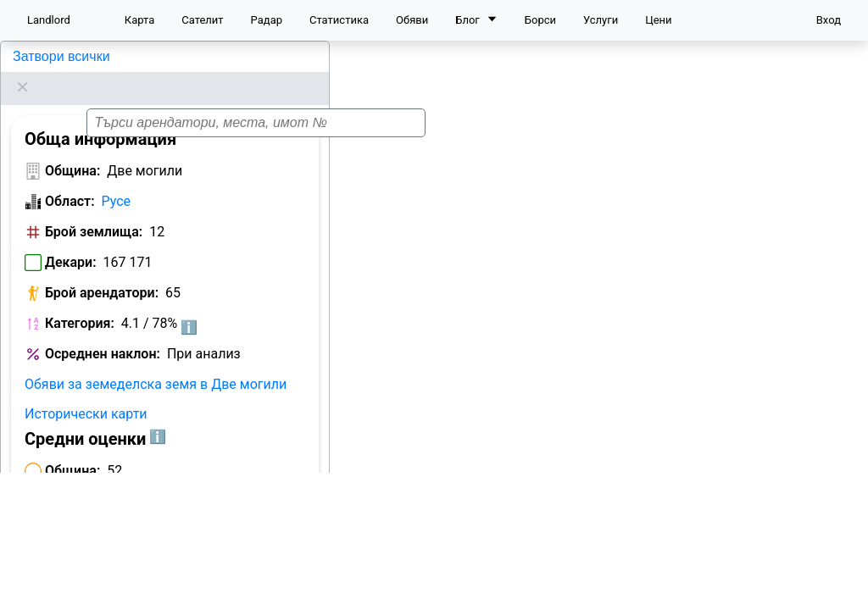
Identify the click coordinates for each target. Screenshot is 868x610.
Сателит (202, 20)
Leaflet (843, 589)
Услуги (601, 20)
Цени (658, 20)
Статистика (339, 20)
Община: (72, 150)
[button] (570, 313)
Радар (267, 20)
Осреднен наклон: (103, 333)
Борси (540, 20)
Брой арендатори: (102, 272)
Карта (139, 20)
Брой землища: (94, 211)
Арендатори (62, 578)
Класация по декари (181, 578)
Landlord (49, 20)
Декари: (71, 241)
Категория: (80, 302)
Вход (829, 20)
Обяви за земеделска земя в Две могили (156, 363)
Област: (70, 180)
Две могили (47, 56)
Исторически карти (86, 393)
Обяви (412, 20)
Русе (117, 180)
